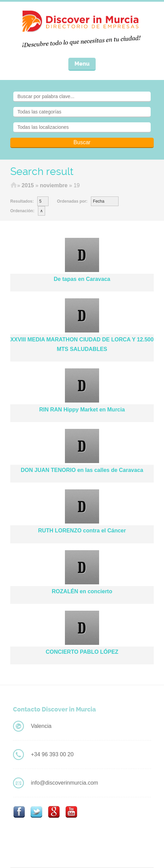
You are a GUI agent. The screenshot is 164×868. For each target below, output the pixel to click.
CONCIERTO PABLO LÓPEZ (82, 652)
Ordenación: (22, 211)
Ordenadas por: (72, 201)
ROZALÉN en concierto (82, 591)
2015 (28, 185)
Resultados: (22, 201)
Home (14, 186)
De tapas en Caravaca (82, 279)
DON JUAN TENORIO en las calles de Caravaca (82, 470)
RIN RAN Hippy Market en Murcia (82, 410)
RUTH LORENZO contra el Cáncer (82, 531)
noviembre (54, 185)
